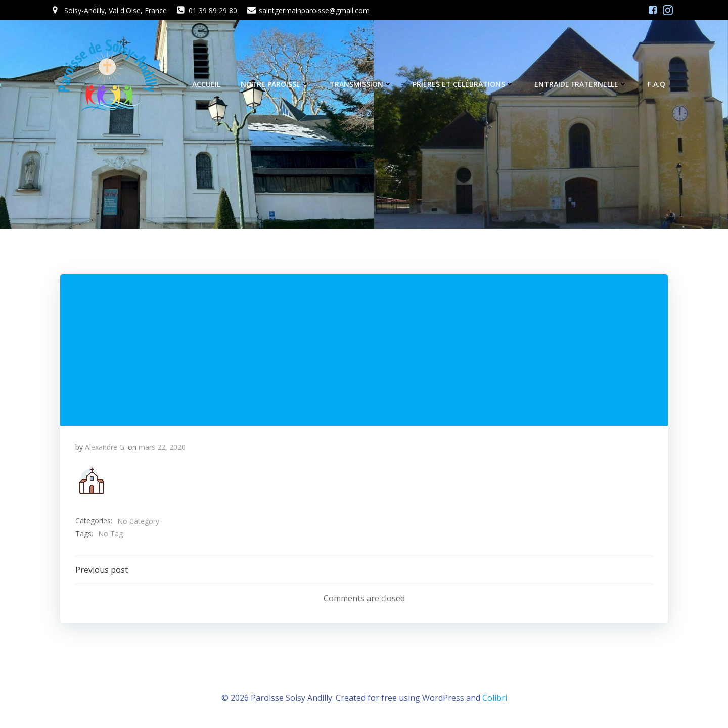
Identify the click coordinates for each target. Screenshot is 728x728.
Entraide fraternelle (581, 84)
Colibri (495, 698)
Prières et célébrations (463, 84)
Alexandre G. (105, 447)
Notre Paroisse (275, 84)
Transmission (361, 84)
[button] (92, 480)
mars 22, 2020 (162, 447)
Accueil (206, 84)
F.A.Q (656, 84)
